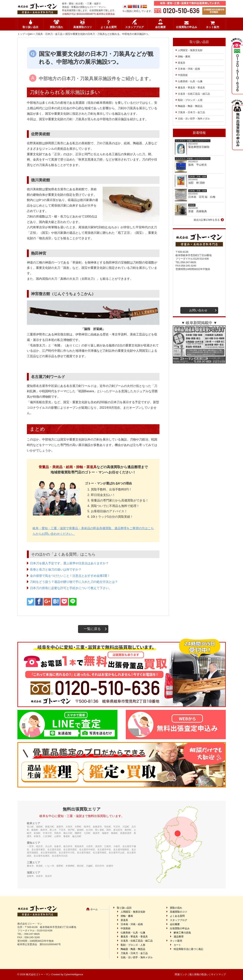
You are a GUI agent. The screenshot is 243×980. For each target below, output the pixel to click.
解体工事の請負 (182, 933)
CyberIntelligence (73, 974)
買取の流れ (56, 27)
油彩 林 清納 (198, 183)
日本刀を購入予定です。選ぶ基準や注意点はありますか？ (69, 563)
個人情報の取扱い (199, 974)
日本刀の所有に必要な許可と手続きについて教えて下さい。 (71, 588)
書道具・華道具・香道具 (191, 88)
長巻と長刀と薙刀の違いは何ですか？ (56, 570)
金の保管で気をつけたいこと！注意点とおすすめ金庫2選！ (70, 576)
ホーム (94, 909)
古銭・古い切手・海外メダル (194, 119)
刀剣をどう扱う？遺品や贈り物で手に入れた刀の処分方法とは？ (74, 582)
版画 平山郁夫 (199, 165)
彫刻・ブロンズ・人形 (190, 100)
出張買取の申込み (187, 27)
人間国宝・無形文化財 (190, 50)
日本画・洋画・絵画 (189, 69)
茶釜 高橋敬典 (198, 211)
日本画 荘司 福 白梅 (202, 197)
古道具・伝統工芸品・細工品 (194, 94)
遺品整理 (179, 937)
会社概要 (160, 27)
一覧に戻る (92, 629)
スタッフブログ (134, 27)
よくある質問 (109, 27)
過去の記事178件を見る (207, 220)
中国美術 (183, 75)
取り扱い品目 (30, 27)
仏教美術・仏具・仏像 (190, 81)
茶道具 (182, 63)
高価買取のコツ (83, 27)
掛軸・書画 (184, 57)
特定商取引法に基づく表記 (188, 949)
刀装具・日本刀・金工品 (49, 34)
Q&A (30, 34)
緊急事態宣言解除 (199, 147)
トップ (21, 34)
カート (177, 945)
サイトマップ (218, 974)
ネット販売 (213, 27)
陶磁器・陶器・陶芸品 (190, 106)
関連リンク (181, 974)
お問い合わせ (198, 310)
